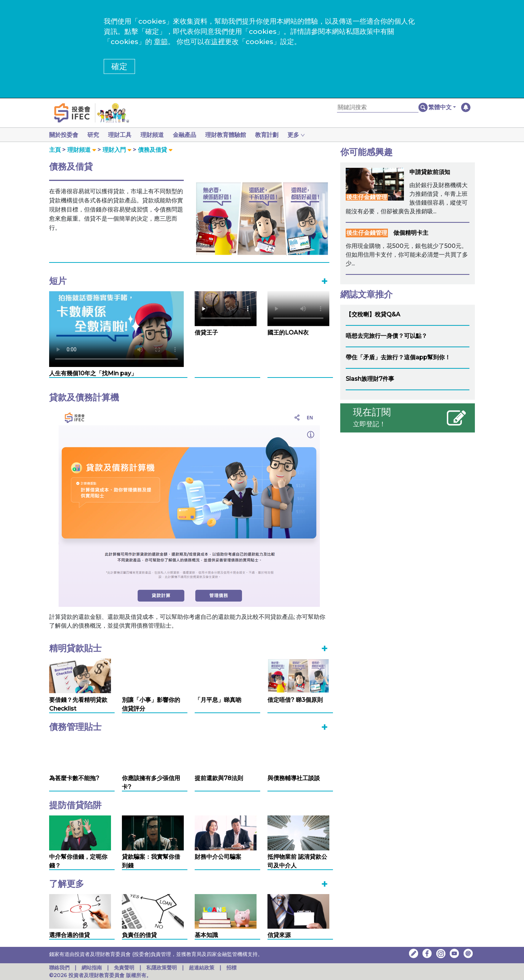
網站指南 (92, 968)
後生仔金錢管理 (367, 197)
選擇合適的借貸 (70, 935)
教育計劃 (275, 135)
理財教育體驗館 (233, 135)
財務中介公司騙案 (218, 857)
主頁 (55, 150)
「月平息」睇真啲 (218, 700)
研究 (95, 135)
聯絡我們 (59, 968)
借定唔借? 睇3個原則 (295, 700)
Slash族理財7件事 (370, 379)
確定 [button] (119, 66)
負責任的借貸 (139, 935)
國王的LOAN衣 (288, 333)
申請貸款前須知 (430, 172)
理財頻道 (156, 135)
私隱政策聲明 (162, 968)
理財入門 (114, 150)
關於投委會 (64, 135)
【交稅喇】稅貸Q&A (373, 314)
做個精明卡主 (411, 233)
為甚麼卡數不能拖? (74, 778)
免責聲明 (125, 968)
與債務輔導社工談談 (294, 778)
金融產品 (190, 135)
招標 (231, 968)
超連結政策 (202, 968)
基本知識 (206, 935)
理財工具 (123, 135)
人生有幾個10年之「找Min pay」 (93, 373)
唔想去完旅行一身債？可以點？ (386, 336)
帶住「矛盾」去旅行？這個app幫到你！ (398, 357)
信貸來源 (279, 935)
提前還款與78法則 (219, 778)
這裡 (218, 42)
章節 (161, 42)
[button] (442, 107)
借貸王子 (206, 333)
